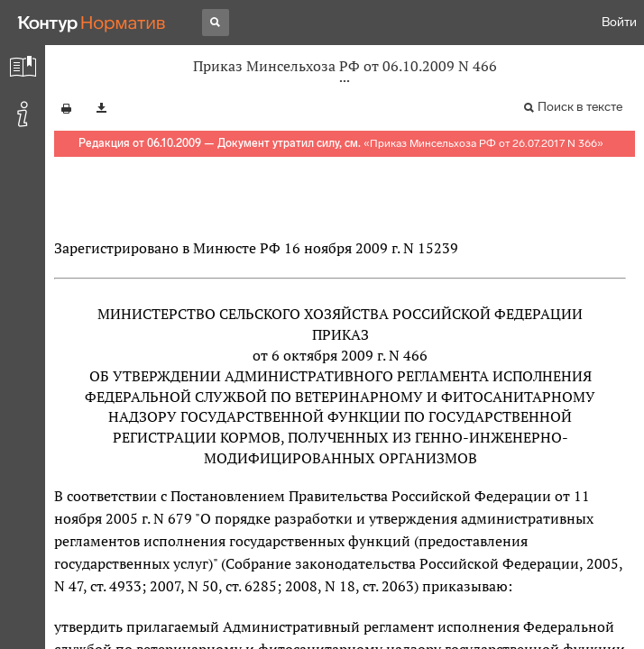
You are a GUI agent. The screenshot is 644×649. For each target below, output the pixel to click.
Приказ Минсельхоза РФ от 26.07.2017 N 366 (483, 143)
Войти (619, 22)
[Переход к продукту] (92, 23)
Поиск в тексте (580, 107)
